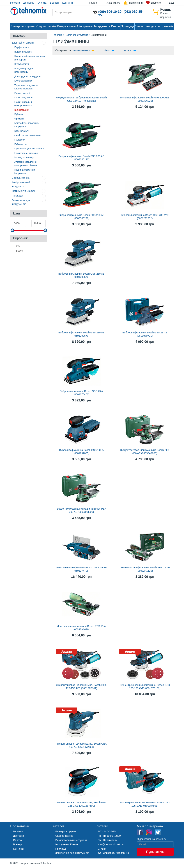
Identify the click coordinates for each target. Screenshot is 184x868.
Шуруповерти (22, 64)
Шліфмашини (22, 110)
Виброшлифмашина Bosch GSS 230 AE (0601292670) (81, 334)
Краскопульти (22, 131)
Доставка (29, 3)
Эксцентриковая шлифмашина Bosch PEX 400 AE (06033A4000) (145, 452)
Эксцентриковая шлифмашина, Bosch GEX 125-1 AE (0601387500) (81, 804)
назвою (128, 50)
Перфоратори (22, 47)
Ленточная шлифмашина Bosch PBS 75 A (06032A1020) (81, 628)
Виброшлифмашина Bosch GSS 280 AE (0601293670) (81, 275)
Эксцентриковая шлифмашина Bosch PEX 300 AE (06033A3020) (81, 510)
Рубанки (19, 114)
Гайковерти (20, 144)
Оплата (42, 3)
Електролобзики (23, 81)
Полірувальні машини (26, 153)
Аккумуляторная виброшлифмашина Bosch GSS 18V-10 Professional (81, 99)
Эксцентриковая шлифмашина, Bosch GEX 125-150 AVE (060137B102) (145, 687)
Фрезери (19, 119)
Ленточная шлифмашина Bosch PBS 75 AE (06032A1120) (145, 569)
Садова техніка (46, 26)
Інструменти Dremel (107, 26)
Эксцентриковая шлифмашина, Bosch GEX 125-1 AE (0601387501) (145, 804)
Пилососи (20, 140)
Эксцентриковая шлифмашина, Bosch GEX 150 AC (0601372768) (81, 745)
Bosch (19, 250)
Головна (15, 3)
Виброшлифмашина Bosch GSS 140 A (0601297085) (81, 452)
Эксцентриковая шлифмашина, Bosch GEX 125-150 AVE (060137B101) (81, 687)
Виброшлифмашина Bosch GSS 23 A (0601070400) (81, 393)
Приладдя (127, 26)
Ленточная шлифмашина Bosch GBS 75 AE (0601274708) (81, 569)
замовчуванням (81, 50)
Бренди (54, 3)
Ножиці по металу (24, 157)
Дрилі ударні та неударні (28, 76)
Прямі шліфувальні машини (29, 149)
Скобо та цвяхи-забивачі (28, 135)
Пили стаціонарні (24, 97)
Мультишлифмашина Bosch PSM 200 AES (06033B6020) (145, 99)
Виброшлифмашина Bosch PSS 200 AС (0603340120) (81, 158)
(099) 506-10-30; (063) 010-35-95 (121, 13)
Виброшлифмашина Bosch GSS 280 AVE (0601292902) (145, 217)
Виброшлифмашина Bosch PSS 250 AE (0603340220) (81, 217)
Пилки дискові (22, 93)
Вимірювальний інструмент (75, 26)
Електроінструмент (23, 26)
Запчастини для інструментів (154, 26)
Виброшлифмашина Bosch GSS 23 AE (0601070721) (145, 334)
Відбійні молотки (23, 52)
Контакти (68, 3)
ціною (107, 50)
